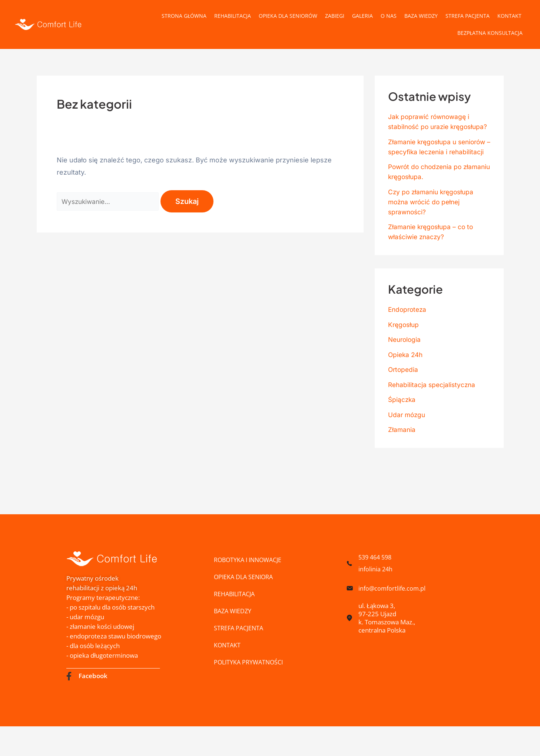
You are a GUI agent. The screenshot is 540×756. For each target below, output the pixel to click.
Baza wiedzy (421, 16)
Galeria (362, 16)
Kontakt (509, 16)
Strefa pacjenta (468, 16)
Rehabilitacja (233, 16)
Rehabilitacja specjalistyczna (433, 405)
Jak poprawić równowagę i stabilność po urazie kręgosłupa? (431, 127)
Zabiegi (335, 16)
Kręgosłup (404, 345)
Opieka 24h (406, 375)
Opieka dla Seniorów (288, 16)
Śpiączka (402, 420)
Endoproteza (408, 329)
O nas (389, 16)
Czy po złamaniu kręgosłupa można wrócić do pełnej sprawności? (433, 222)
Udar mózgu (408, 435)
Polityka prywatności (251, 662)
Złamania (402, 450)
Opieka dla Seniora (245, 577)
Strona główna (184, 16)
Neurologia (405, 359)
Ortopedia (404, 389)
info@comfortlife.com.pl (393, 588)
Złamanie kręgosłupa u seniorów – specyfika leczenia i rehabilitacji (438, 162)
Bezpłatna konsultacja (490, 33)
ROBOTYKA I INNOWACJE (250, 560)
